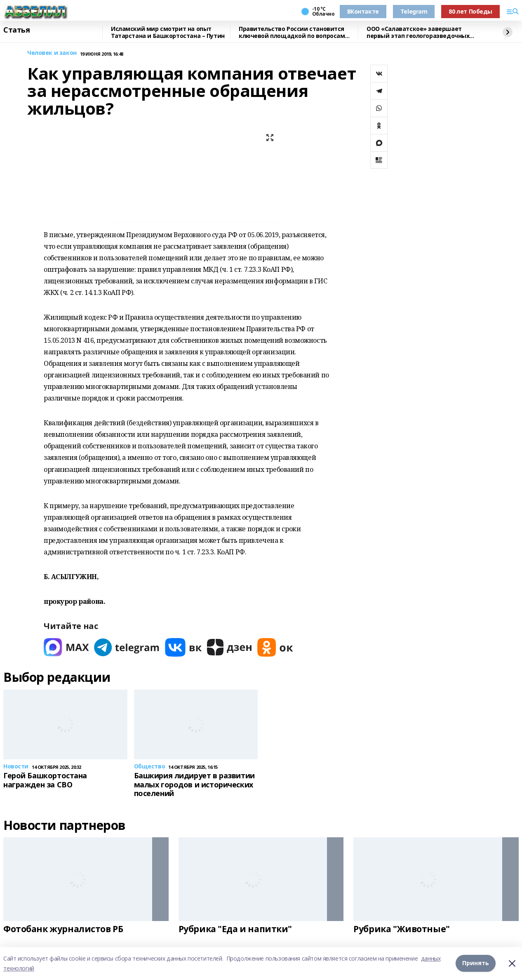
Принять (476, 963)
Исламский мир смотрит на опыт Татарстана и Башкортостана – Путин (168, 32)
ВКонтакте (363, 11)
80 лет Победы (470, 11)
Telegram (414, 11)
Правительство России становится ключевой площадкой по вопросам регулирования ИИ (292, 32)
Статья (16, 30)
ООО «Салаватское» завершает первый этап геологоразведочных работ (418, 32)
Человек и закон (52, 53)
